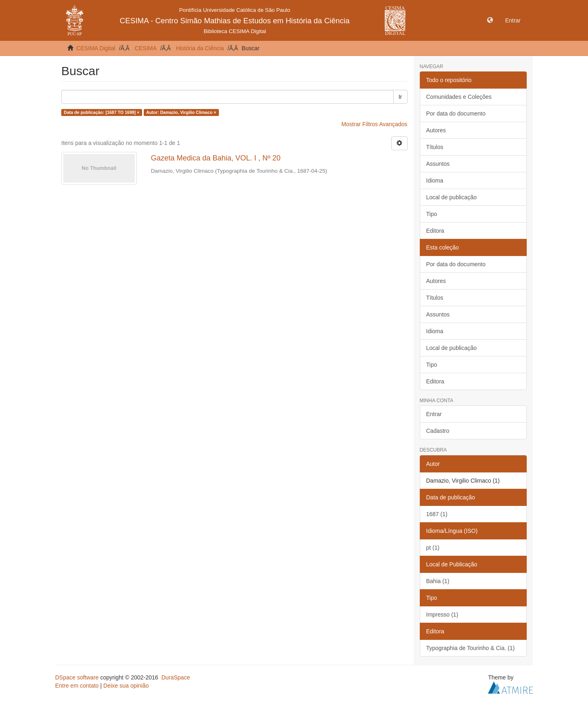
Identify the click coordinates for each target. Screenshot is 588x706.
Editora (435, 231)
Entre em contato (77, 686)
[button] (490, 20)
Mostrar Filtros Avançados (374, 124)
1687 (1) (437, 514)
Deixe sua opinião (126, 686)
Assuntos (438, 164)
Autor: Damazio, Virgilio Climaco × (181, 112)
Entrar (434, 414)
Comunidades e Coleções (459, 97)
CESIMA (146, 48)
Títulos (435, 147)
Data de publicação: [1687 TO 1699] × (101, 112)
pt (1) (433, 548)
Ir (400, 97)
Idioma (435, 180)
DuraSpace (176, 677)
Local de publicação (452, 197)
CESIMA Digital (96, 48)
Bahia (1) (438, 581)
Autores (436, 130)
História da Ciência (200, 48)
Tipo (432, 214)
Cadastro (438, 431)
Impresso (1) (442, 615)
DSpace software (77, 677)
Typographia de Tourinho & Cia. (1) (471, 648)
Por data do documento (456, 114)
